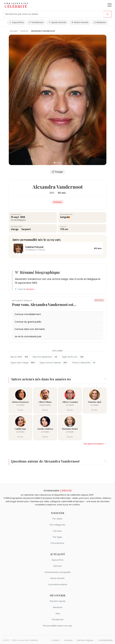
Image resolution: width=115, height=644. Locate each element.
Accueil (14, 31)
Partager (58, 172)
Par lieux (58, 531)
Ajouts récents (57, 22)
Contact (55, 640)
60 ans (62, 193)
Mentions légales (85, 640)
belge (64, 217)
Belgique (21, 220)
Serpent (26, 229)
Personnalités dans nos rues (58, 626)
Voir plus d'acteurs (95, 444)
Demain (58, 566)
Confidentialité (105, 640)
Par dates (58, 519)
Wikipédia (30, 289)
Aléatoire (100, 22)
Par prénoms (58, 543)
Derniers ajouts (58, 601)
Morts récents (80, 22)
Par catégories (58, 525)
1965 (52, 193)
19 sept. (15, 217)
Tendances (36, 22)
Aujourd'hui (16, 22)
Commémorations (58, 584)
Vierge (15, 229)
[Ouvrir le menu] (110, 5)
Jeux (58, 613)
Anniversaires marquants (58, 572)
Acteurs (24, 31)
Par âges (58, 537)
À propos (68, 640)
